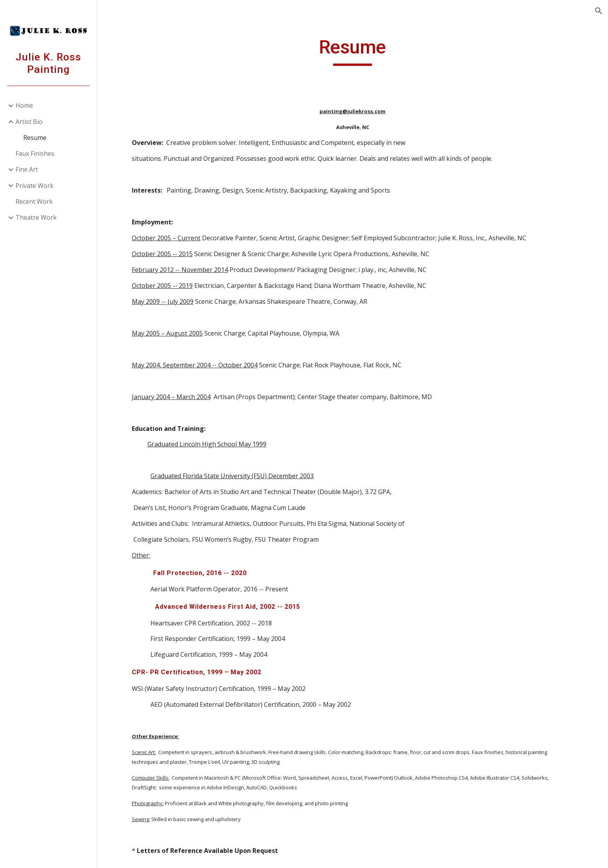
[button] (599, 11)
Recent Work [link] (34, 201)
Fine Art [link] (27, 169)
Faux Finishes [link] (35, 153)
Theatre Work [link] (36, 217)
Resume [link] (35, 138)
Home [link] (24, 105)
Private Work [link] (35, 186)
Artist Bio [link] (29, 122)
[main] (352, 51)
